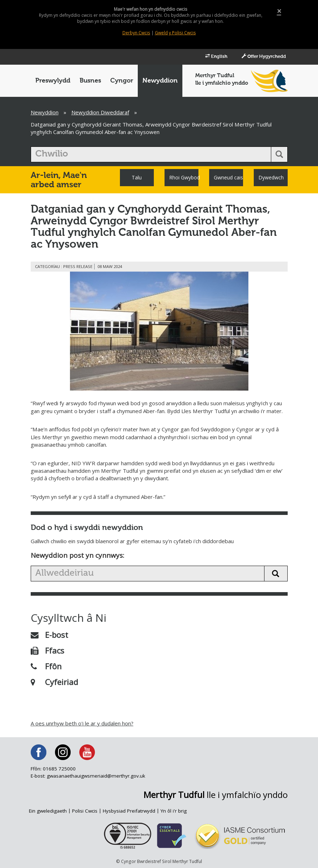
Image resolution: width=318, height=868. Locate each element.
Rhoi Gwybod (184, 177)
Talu (137, 177)
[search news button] (276, 574)
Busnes (90, 81)
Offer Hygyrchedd (261, 56)
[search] (151, 154)
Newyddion (160, 81)
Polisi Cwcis (85, 811)
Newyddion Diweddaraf (100, 112)
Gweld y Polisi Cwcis (175, 33)
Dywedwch (271, 177)
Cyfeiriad (54, 682)
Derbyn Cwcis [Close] (137, 33)
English (209, 56)
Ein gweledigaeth (48, 811)
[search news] (148, 574)
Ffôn (46, 666)
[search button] (279, 154)
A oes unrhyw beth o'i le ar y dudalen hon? (82, 723)
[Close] (279, 11)
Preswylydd (53, 81)
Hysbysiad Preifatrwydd (129, 811)
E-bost (49, 635)
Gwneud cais (228, 177)
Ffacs (47, 650)
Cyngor (122, 81)
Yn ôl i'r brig (174, 811)
